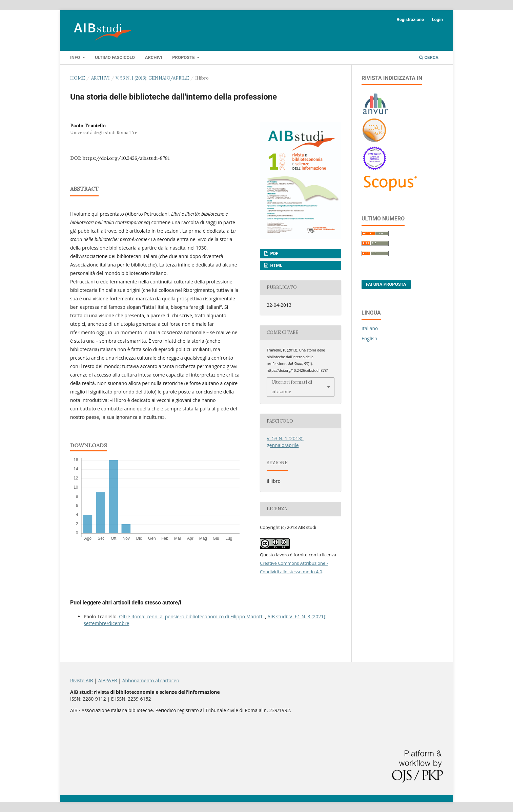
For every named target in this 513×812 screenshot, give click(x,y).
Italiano (370, 328)
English (369, 338)
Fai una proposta (386, 284)
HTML (276, 265)
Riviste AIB (82, 680)
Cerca (429, 57)
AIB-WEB (108, 680)
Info (76, 57)
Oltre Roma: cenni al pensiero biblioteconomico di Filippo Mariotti (192, 616)
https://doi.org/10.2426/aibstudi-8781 (126, 158)
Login (437, 19)
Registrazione (410, 19)
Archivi (154, 57)
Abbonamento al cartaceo (151, 680)
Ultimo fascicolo (115, 57)
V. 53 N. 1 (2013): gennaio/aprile (152, 78)
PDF (274, 253)
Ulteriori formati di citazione (292, 387)
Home (78, 78)
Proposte (184, 57)
